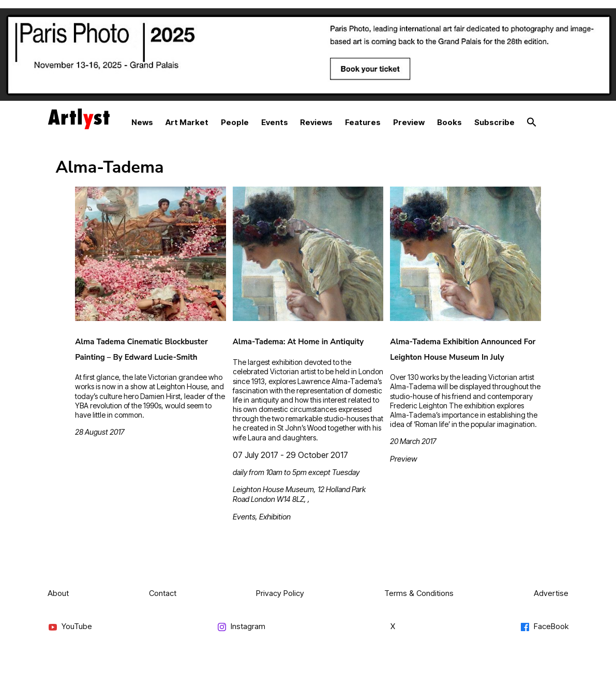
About (58, 593)
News (142, 122)
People (235, 122)
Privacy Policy (280, 593)
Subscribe (494, 122)
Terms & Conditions (419, 593)
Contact (163, 593)
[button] (532, 123)
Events (275, 122)
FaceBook (544, 627)
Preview (409, 122)
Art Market (187, 122)
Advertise (551, 593)
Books (449, 122)
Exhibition (275, 517)
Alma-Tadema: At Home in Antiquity (298, 342)
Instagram (241, 627)
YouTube (70, 627)
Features (363, 122)
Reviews (316, 122)
